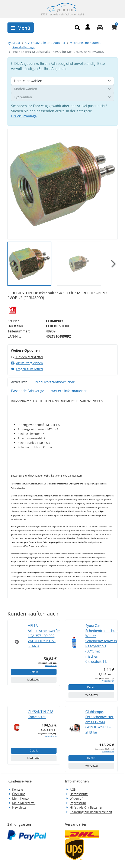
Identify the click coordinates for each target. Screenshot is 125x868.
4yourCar (14, 43)
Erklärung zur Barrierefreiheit (91, 812)
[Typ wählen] (62, 97)
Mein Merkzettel (24, 803)
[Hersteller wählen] (62, 81)
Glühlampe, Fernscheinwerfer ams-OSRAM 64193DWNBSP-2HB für (99, 722)
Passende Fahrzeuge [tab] (28, 391)
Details (34, 672)
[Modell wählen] (62, 89)
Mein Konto (20, 798)
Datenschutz (79, 794)
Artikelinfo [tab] (19, 382)
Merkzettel (34, 680)
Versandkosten (51, 665)
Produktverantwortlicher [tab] (55, 382)
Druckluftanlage (23, 47)
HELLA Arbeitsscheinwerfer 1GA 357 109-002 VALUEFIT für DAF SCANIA (44, 636)
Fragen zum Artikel (27, 369)
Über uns (19, 794)
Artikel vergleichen (27, 363)
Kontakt (18, 789)
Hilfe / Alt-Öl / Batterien (86, 807)
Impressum (78, 803)
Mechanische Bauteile (86, 43)
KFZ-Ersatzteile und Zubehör (45, 43)
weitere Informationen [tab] (69, 391)
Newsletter (20, 807)
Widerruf (76, 798)
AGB (73, 789)
